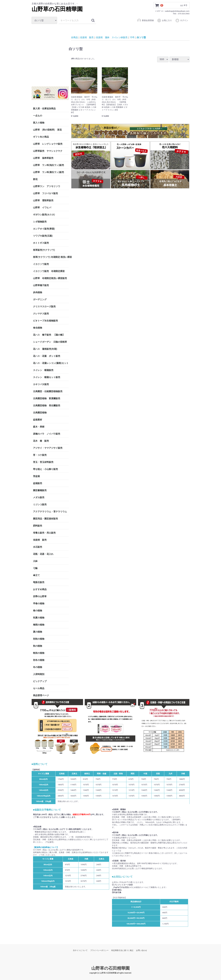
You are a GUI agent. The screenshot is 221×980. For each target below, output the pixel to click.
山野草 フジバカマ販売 (45, 193)
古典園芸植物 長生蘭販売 (47, 406)
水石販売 (38, 547)
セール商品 (39, 688)
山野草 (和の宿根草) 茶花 (47, 130)
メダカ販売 (39, 497)
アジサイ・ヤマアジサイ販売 (48, 448)
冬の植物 (38, 667)
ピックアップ (40, 681)
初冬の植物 (39, 660)
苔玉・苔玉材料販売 (43, 462)
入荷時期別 (39, 674)
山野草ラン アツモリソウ (47, 186)
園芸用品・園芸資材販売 (45, 519)
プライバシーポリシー (99, 950)
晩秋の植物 (39, 653)
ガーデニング (41, 299)
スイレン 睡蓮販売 (43, 370)
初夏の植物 (39, 618)
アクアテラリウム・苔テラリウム (50, 512)
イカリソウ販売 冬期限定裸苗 (49, 271)
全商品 (74, 37)
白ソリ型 (141, 37)
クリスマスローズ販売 (44, 307)
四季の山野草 (40, 596)
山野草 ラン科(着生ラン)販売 (49, 172)
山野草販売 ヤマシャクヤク (48, 151)
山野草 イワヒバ (42, 208)
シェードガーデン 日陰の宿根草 (50, 342)
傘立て (36, 575)
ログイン (182, 21)
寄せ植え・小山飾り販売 (45, 469)
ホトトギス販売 (41, 243)
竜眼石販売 (39, 582)
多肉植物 (38, 292)
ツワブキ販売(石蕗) (43, 236)
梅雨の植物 (39, 625)
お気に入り (164, 21)
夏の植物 (38, 632)
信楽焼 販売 (40, 540)
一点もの (38, 116)
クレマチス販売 (41, 314)
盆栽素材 (38, 420)
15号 (132, 37)
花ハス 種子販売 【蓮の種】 (49, 335)
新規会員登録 (145, 21)
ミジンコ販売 (40, 504)
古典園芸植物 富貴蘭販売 (47, 398)
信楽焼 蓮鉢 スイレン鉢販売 (112, 37)
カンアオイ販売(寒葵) (44, 229)
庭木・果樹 (39, 427)
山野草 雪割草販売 (43, 200)
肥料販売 (38, 526)
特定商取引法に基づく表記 (122, 950)
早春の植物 (39, 603)
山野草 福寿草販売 (43, 158)
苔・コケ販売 (40, 455)
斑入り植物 (39, 123)
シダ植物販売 (40, 222)
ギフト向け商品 (41, 137)
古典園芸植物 (40, 413)
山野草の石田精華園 (57, 9)
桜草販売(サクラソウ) (44, 250)
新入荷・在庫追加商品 (44, 109)
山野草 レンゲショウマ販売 (48, 144)
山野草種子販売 (41, 285)
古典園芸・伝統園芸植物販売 (48, 391)
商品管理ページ (41, 695)
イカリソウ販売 (41, 264)
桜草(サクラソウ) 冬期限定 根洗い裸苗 (51, 257)
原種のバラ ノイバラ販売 (47, 434)
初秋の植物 (39, 639)
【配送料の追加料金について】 (46, 847)
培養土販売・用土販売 (44, 533)
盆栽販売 (38, 483)
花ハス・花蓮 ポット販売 (47, 356)
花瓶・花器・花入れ (43, 554)
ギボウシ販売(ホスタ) (44, 215)
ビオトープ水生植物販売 (45, 321)
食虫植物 (38, 328)
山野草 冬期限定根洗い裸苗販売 (50, 278)
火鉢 (35, 561)
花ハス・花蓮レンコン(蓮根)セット (51, 363)
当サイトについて (80, 950)
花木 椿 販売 (41, 441)
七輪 (35, 568)
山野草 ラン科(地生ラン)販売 (49, 165)
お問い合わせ (141, 950)
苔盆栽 (36, 476)
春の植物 (38, 611)
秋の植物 (38, 646)
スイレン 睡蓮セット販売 (47, 377)
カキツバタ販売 (41, 384)
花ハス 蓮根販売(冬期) (45, 349)
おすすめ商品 (40, 589)
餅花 (35, 179)
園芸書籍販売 (40, 490)
